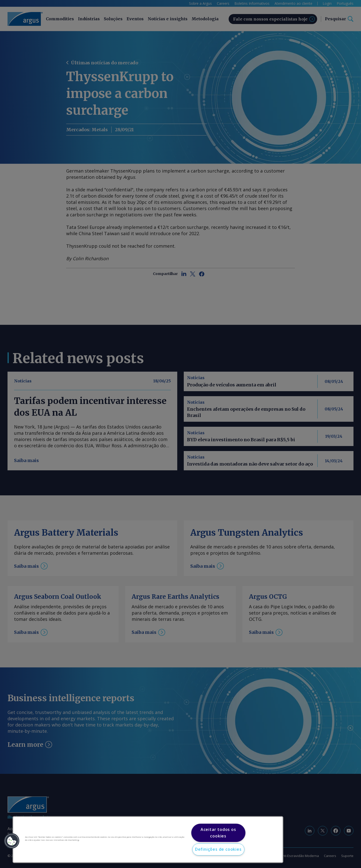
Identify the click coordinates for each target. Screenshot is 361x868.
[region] (148, 840)
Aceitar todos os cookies (218, 833)
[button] (12, 841)
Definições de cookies (218, 849)
